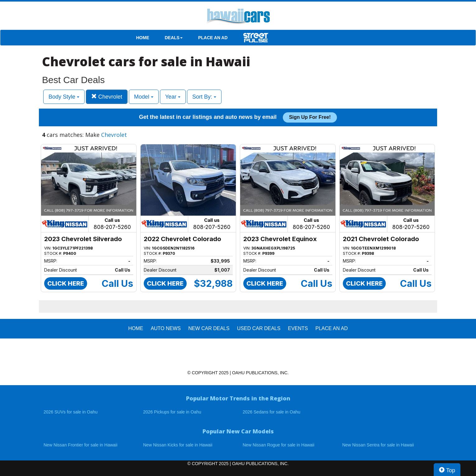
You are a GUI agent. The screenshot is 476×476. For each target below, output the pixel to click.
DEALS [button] (174, 38)
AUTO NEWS (166, 328)
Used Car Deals (259, 328)
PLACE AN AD (213, 38)
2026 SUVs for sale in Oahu (71, 412)
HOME (143, 38)
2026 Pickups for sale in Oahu (172, 412)
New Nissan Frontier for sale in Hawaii (80, 445)
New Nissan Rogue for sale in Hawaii (278, 445)
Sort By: (204, 97)
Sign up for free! (310, 117)
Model (144, 97)
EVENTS (298, 328)
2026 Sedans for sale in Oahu (271, 412)
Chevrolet (107, 97)
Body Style (64, 97)
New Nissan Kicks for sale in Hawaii (178, 445)
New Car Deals (209, 328)
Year (173, 97)
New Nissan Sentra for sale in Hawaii (378, 445)
